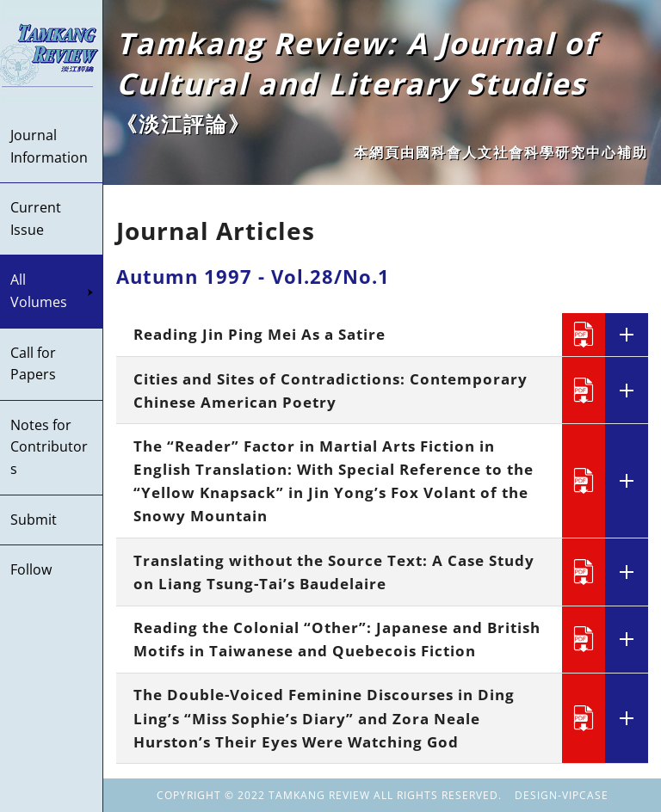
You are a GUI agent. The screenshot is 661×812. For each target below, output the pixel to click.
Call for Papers (33, 364)
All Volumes (52, 291)
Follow (31, 569)
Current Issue (36, 218)
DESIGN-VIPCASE (562, 795)
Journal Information (49, 146)
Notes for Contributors (49, 447)
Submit (34, 520)
